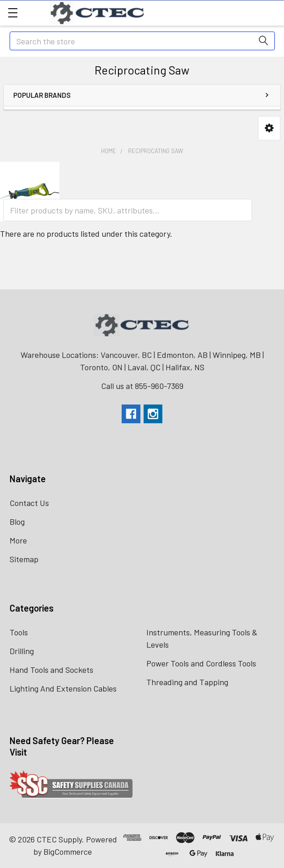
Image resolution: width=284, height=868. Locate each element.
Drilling (22, 651)
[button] (269, 128)
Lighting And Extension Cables (63, 688)
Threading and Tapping (187, 682)
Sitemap (24, 559)
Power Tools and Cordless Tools (201, 663)
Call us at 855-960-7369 (142, 386)
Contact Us (29, 503)
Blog (17, 522)
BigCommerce (68, 852)
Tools (19, 632)
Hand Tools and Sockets (51, 670)
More (18, 540)
